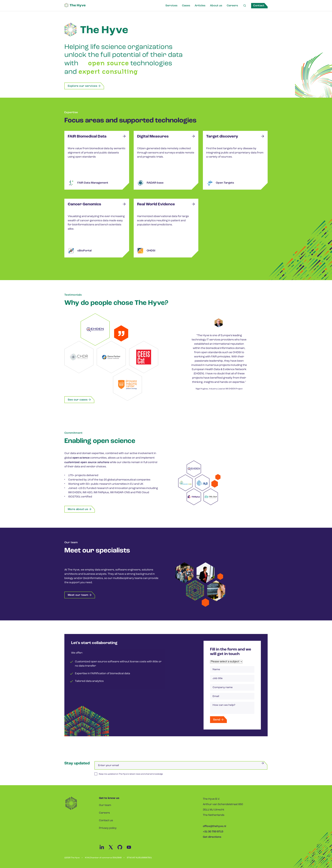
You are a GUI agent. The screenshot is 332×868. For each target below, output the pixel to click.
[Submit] (263, 764)
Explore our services (84, 86)
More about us (80, 509)
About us (216, 6)
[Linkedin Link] (103, 850)
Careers (232, 6)
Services (171, 6)
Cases (186, 6)
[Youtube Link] (130, 850)
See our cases (79, 399)
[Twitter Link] (113, 850)
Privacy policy (108, 829)
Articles (200, 6)
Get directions (212, 838)
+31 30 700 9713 (213, 833)
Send (219, 720)
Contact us (106, 822)
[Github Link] (122, 850)
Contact (259, 6)
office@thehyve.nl (214, 827)
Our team (105, 806)
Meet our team (80, 594)
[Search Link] (244, 6)
